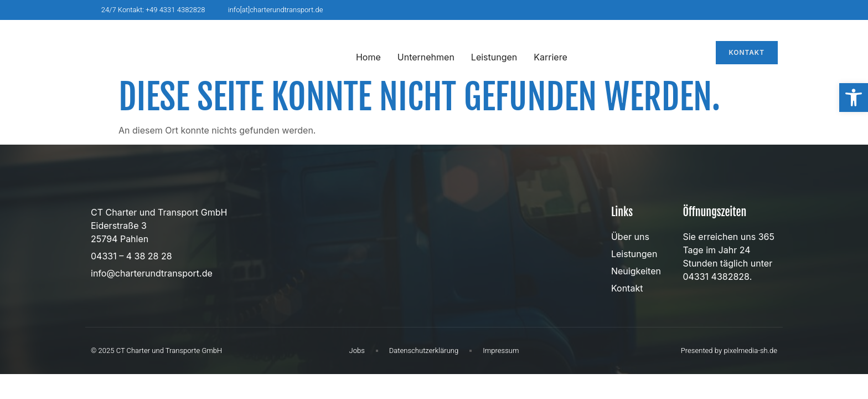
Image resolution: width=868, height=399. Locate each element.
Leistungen (494, 57)
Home (368, 57)
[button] (854, 98)
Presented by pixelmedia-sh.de (729, 351)
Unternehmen (426, 57)
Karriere (550, 57)
